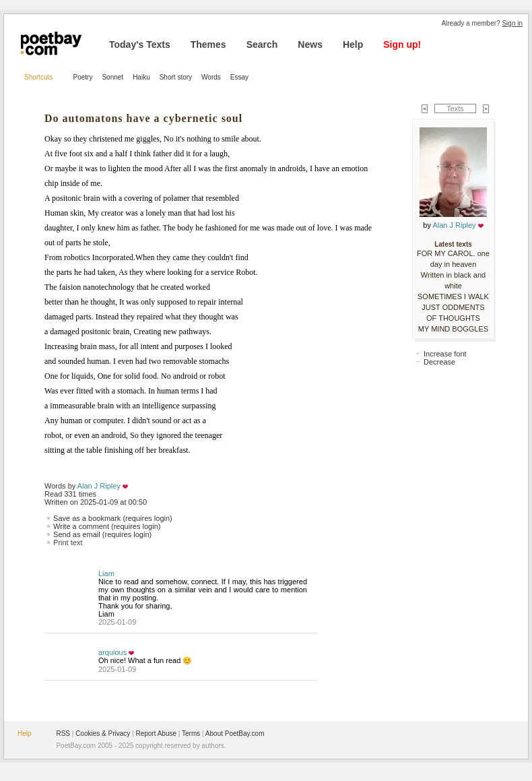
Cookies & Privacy (103, 733)
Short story (176, 77)
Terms (191, 733)
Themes (208, 44)
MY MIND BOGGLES (453, 329)
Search (262, 44)
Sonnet (112, 77)
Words (211, 77)
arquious (112, 652)
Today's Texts (140, 44)
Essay (239, 77)
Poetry (83, 77)
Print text (68, 542)
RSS (63, 733)
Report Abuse (156, 733)
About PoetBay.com (235, 733)
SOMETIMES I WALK (453, 296)
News (310, 44)
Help (353, 44)
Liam (106, 573)
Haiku (141, 77)
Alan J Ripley (99, 486)
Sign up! (402, 44)
